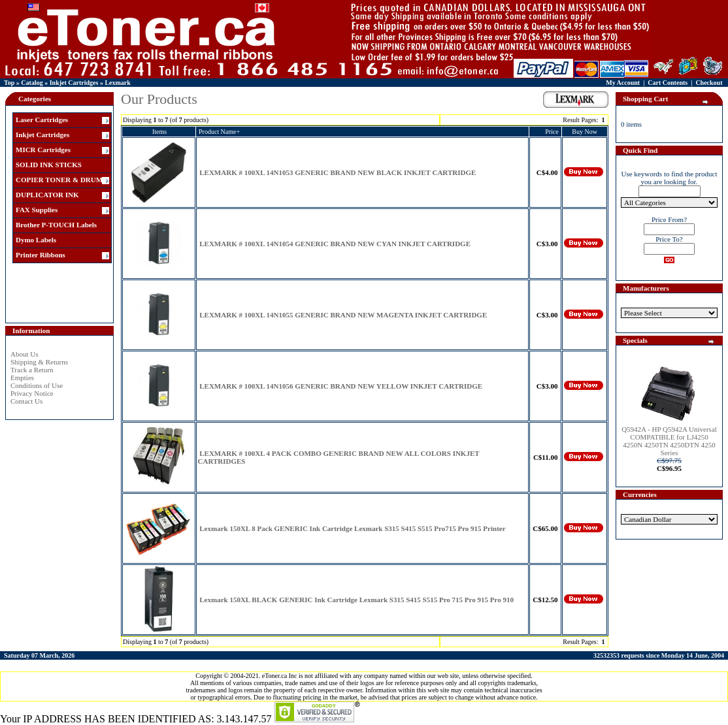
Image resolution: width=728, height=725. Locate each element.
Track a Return (32, 370)
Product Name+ (219, 132)
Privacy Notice (32, 393)
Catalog (32, 83)
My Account (623, 83)
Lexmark (117, 83)
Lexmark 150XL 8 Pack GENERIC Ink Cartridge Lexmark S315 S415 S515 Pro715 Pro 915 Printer (352, 528)
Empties (22, 378)
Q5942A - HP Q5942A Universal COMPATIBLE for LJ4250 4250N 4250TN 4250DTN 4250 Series (669, 441)
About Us (24, 354)
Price (552, 132)
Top (9, 83)
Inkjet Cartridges (74, 83)
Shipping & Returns (39, 362)
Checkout (709, 83)
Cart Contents (668, 83)
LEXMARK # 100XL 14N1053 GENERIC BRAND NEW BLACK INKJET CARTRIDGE (338, 172)
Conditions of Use (37, 385)
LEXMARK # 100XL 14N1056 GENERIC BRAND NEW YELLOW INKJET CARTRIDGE (341, 386)
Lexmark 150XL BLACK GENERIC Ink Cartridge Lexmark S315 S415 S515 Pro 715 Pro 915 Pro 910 (356, 600)
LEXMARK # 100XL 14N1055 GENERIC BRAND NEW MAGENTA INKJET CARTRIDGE (343, 315)
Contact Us (26, 401)
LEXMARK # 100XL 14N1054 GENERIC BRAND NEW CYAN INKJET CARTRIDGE (335, 244)
